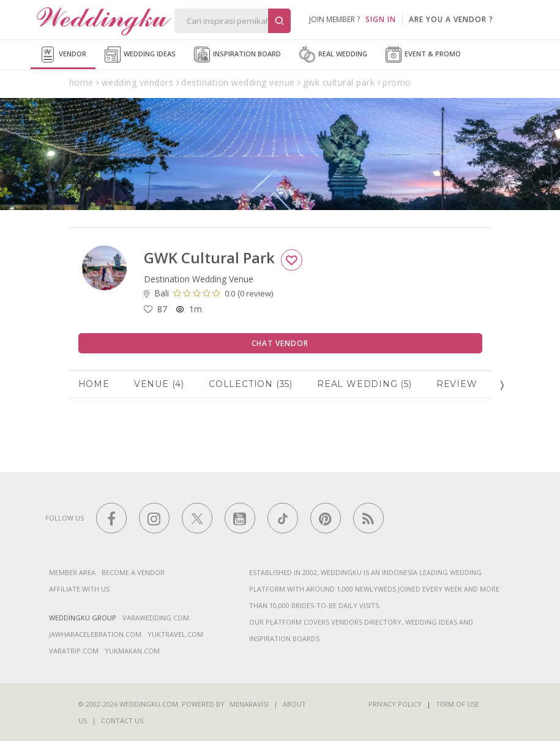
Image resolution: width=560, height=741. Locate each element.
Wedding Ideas (140, 55)
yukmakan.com (132, 651)
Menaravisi (249, 704)
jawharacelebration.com (95, 634)
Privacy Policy (395, 704)
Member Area (72, 572)
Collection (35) (251, 384)
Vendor (63, 55)
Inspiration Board (237, 55)
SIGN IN (381, 19)
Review (457, 384)
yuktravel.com (175, 634)
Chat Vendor (280, 343)
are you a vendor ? (451, 19)
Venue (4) (159, 384)
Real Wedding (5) (364, 384)
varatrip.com (74, 651)
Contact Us (122, 720)
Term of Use (457, 704)
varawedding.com (156, 618)
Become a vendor (133, 572)
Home (94, 384)
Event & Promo (423, 55)
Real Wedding (333, 55)
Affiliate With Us (79, 589)
